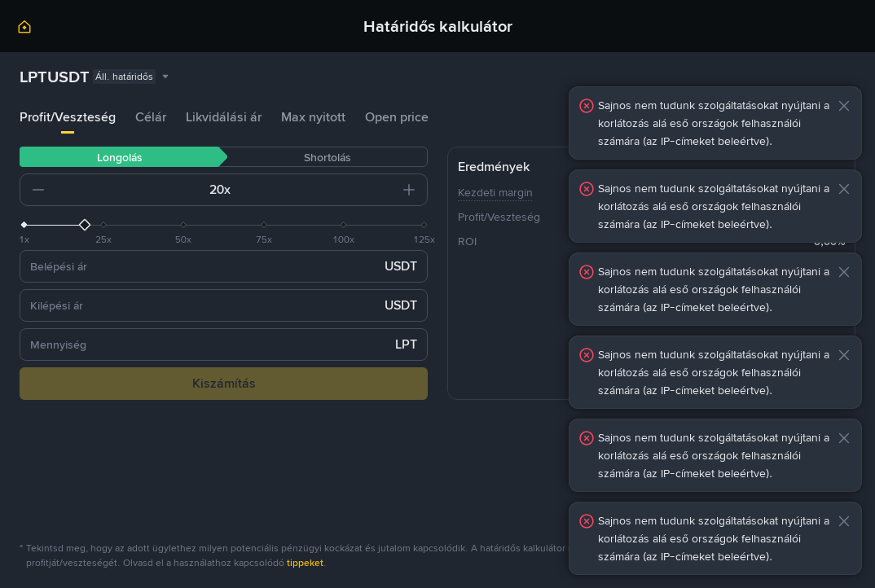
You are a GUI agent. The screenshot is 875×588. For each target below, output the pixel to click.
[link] (24, 29)
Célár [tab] (151, 117)
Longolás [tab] (120, 157)
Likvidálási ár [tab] (224, 117)
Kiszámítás (224, 383)
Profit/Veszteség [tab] (68, 117)
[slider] (224, 225)
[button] (38, 190)
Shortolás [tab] (328, 157)
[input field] (135, 190)
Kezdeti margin (495, 192)
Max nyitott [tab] (313, 117)
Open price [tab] (397, 117)
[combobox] (96, 77)
